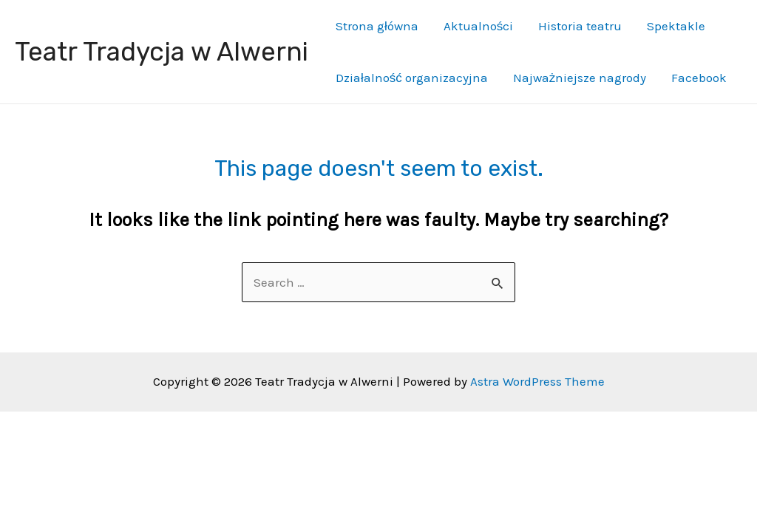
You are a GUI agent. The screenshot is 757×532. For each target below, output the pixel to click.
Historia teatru (580, 26)
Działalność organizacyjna (412, 78)
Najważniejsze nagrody (580, 78)
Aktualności (479, 26)
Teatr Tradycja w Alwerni (162, 52)
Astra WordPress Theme (537, 381)
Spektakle (676, 26)
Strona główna (377, 26)
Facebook (699, 78)
